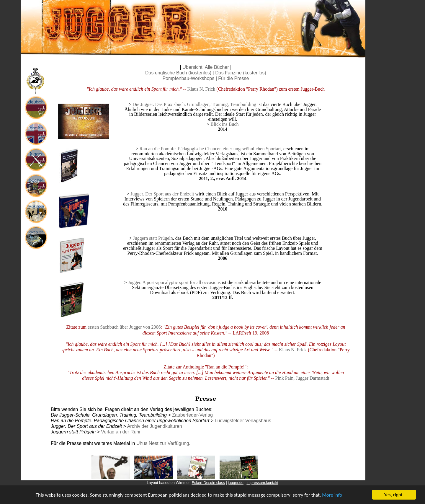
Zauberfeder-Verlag (192, 415)
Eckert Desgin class (208, 483)
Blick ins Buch (224, 124)
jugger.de (236, 483)
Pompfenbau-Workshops (188, 78)
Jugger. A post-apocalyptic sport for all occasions (174, 282)
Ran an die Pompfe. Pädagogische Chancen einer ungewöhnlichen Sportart (210, 149)
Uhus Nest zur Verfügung (163, 443)
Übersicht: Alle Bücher (206, 67)
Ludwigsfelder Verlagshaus (243, 421)
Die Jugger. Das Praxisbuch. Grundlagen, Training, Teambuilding (194, 104)
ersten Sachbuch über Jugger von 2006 (124, 327)
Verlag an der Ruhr (121, 432)
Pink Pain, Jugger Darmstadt (302, 378)
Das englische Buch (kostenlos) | (180, 73)
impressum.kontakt (262, 483)
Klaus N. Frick (201, 89)
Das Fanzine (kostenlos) (241, 73)
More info (332, 497)
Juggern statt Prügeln (153, 238)
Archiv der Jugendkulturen (155, 426)
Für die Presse (233, 78)
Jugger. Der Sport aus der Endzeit (162, 194)
